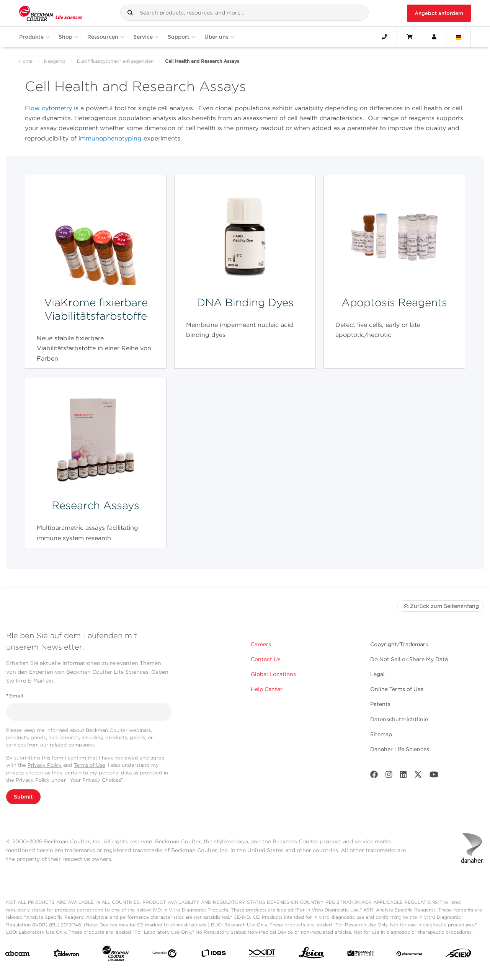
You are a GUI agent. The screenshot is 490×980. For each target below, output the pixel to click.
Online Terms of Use (397, 689)
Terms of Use (90, 765)
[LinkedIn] (403, 776)
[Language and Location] (459, 37)
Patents (380, 704)
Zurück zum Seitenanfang (441, 606)
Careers (261, 644)
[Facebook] (374, 776)
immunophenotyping (110, 138)
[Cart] (409, 37)
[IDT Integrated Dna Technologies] (262, 955)
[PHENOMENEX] (409, 955)
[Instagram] (389, 776)
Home (26, 61)
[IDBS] (213, 955)
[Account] (434, 37)
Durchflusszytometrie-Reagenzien (115, 61)
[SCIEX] (458, 955)
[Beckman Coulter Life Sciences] (115, 955)
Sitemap (381, 734)
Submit (23, 797)
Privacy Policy (45, 765)
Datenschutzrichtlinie (399, 719)
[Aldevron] (66, 955)
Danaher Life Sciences (400, 749)
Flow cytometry (48, 108)
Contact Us (266, 659)
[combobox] (244, 13)
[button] (130, 13)
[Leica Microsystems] (311, 955)
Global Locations (273, 674)
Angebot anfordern (439, 13)
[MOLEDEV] (360, 955)
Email (15, 696)
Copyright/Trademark (399, 644)
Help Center (267, 689)
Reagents (55, 61)
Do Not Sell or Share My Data (409, 659)
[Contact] (384, 37)
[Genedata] (164, 955)
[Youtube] (434, 776)
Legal (377, 674)
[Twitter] (418, 776)
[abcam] (17, 955)
